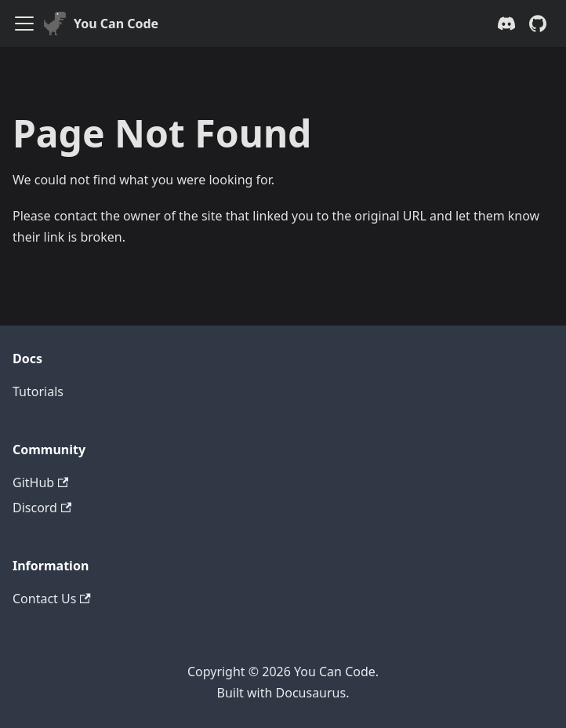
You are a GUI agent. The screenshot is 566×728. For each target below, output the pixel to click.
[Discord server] (506, 24)
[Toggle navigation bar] (24, 24)
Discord (42, 508)
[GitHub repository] (538, 24)
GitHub (40, 482)
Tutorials (38, 391)
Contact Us (52, 599)
